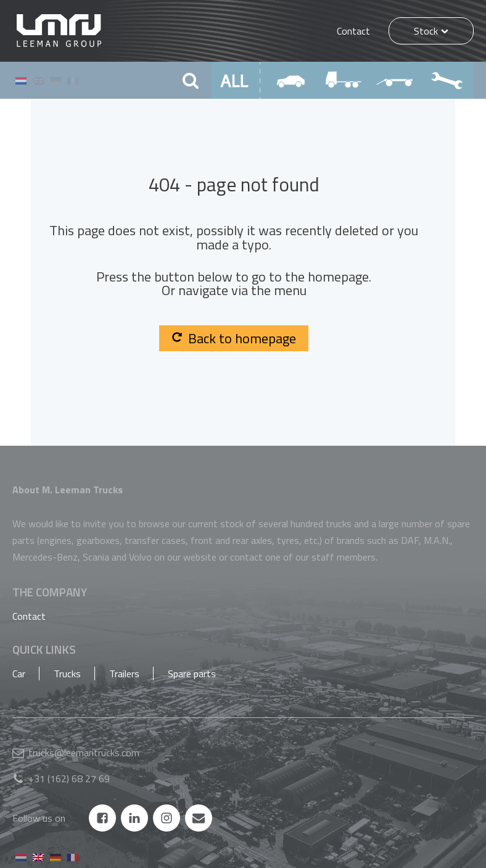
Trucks (67, 674)
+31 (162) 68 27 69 (69, 778)
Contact (353, 31)
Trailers (124, 674)
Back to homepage (234, 338)
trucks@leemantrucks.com (84, 753)
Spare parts (192, 674)
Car (19, 674)
